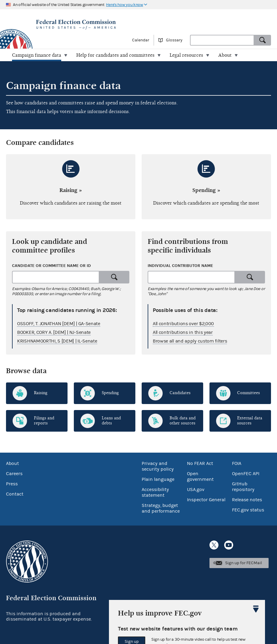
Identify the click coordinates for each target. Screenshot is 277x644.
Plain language (158, 479)
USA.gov (196, 490)
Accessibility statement (155, 492)
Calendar (141, 40)
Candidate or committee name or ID (51, 266)
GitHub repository (243, 487)
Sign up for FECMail (244, 563)
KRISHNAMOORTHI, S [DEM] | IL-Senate (57, 341)
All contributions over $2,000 (183, 324)
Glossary (174, 40)
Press (12, 484)
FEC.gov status (248, 510)
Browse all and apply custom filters (190, 341)
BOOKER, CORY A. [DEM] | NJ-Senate (54, 332)
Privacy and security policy (158, 466)
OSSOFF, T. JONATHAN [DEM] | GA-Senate (59, 324)
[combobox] (222, 40)
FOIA (237, 463)
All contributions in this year (183, 332)
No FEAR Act (200, 463)
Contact (15, 494)
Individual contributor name (180, 266)
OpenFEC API (246, 474)
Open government (200, 476)
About (12, 463)
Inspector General (206, 500)
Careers (14, 474)
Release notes (247, 500)
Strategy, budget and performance (161, 508)
